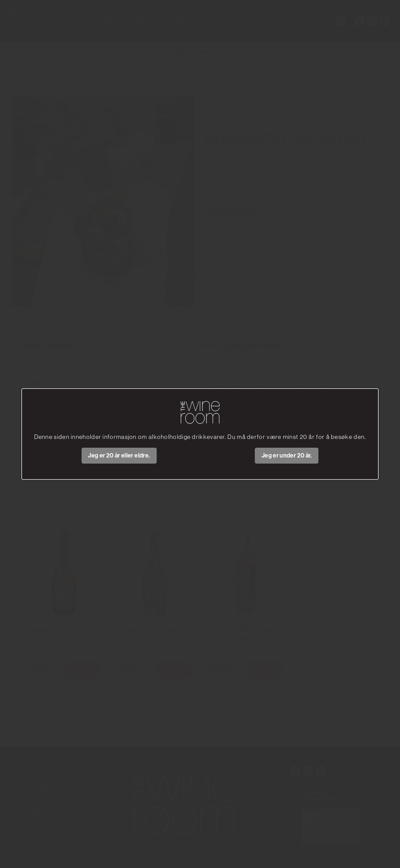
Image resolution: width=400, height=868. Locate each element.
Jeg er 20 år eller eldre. (119, 455)
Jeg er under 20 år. (287, 455)
